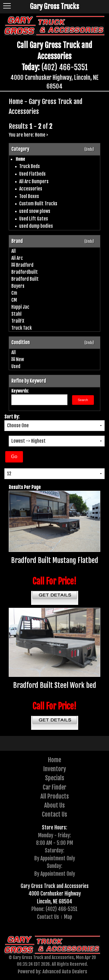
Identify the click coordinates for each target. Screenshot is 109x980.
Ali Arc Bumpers (34, 181)
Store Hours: (54, 827)
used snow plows (35, 211)
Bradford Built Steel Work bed (55, 685)
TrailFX (18, 321)
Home (40, 135)
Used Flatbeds (32, 174)
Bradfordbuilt (25, 272)
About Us (54, 805)
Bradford (25, 265)
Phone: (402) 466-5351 (54, 909)
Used (16, 366)
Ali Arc (17, 258)
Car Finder (54, 787)
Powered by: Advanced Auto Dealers (52, 971)
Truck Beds (30, 166)
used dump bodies (36, 226)
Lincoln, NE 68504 (54, 901)
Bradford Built (25, 279)
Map (68, 917)
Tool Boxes (29, 196)
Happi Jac (20, 307)
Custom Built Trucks (38, 204)
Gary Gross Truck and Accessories (55, 886)
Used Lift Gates (34, 219)
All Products (55, 796)
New (20, 359)
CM (14, 300)
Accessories (31, 189)
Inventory (55, 769)
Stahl (16, 314)
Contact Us (54, 814)
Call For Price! (54, 581)
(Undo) (89, 149)
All (14, 251)
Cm (14, 293)
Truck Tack (22, 328)
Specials (55, 778)
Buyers (18, 286)
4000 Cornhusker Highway (55, 894)
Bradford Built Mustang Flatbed (55, 560)
